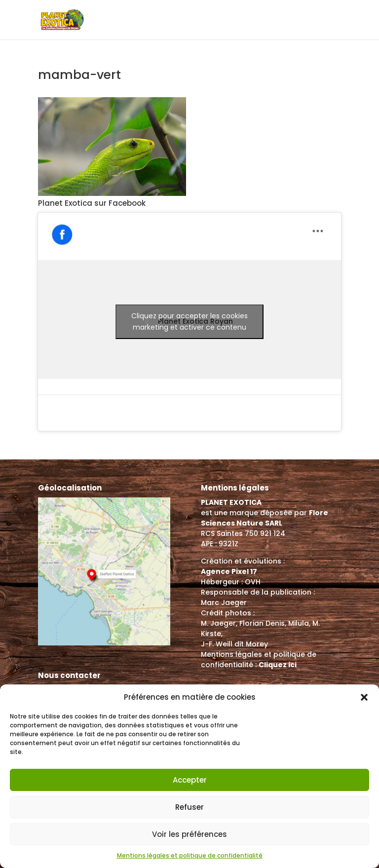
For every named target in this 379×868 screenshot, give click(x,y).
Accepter (190, 780)
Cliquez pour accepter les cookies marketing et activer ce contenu (189, 321)
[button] (364, 697)
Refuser (189, 807)
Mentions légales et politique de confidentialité (190, 855)
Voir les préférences (189, 834)
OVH (253, 582)
